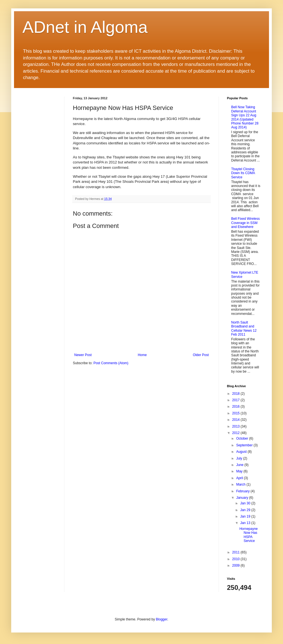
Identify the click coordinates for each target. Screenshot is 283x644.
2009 (236, 565)
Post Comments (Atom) (111, 363)
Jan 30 (246, 503)
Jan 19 (246, 516)
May (240, 471)
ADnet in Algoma (85, 27)
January (243, 498)
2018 (236, 394)
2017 (236, 400)
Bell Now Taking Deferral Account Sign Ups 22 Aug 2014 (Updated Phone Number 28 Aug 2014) (245, 117)
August (242, 452)
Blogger (162, 619)
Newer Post (83, 355)
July (240, 458)
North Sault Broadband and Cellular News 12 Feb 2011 (244, 328)
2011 (236, 552)
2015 (236, 413)
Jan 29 (246, 510)
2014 (236, 420)
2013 (236, 426)
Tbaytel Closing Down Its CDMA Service (243, 173)
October (243, 438)
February (243, 491)
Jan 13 (246, 523)
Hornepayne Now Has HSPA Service (248, 535)
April (240, 478)
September (245, 445)
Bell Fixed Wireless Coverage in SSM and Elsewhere (245, 223)
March (241, 484)
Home (142, 355)
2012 (236, 433)
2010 (236, 559)
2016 (236, 407)
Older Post (201, 355)
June (240, 465)
